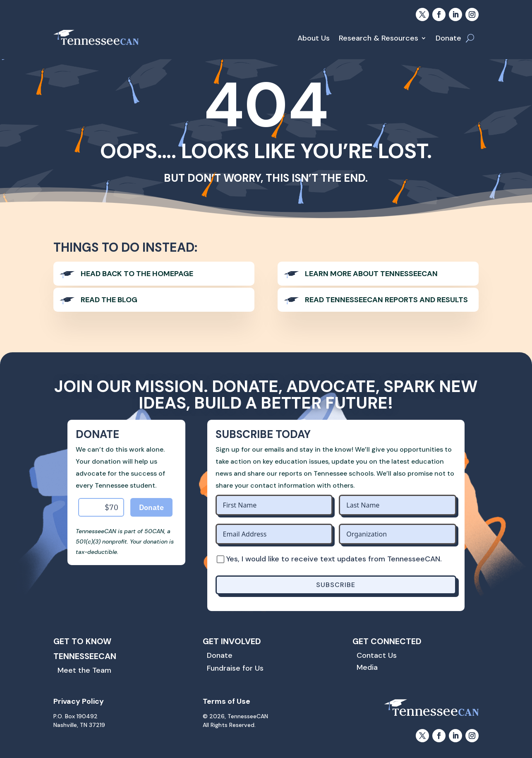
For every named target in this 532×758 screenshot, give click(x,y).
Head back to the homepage (137, 274)
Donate (448, 38)
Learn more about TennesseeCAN (371, 274)
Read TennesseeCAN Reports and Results (386, 300)
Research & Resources (379, 38)
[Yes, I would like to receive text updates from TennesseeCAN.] (220, 559)
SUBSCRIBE (336, 585)
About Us (314, 38)
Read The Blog (109, 300)
